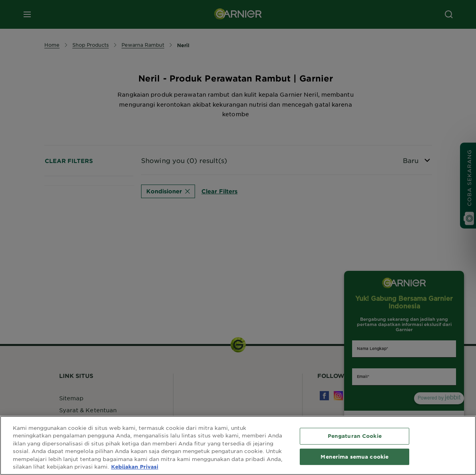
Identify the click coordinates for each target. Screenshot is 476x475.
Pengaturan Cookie (355, 436)
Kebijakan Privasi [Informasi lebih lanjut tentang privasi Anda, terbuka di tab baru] (135, 467)
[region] (238, 445)
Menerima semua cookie (355, 456)
